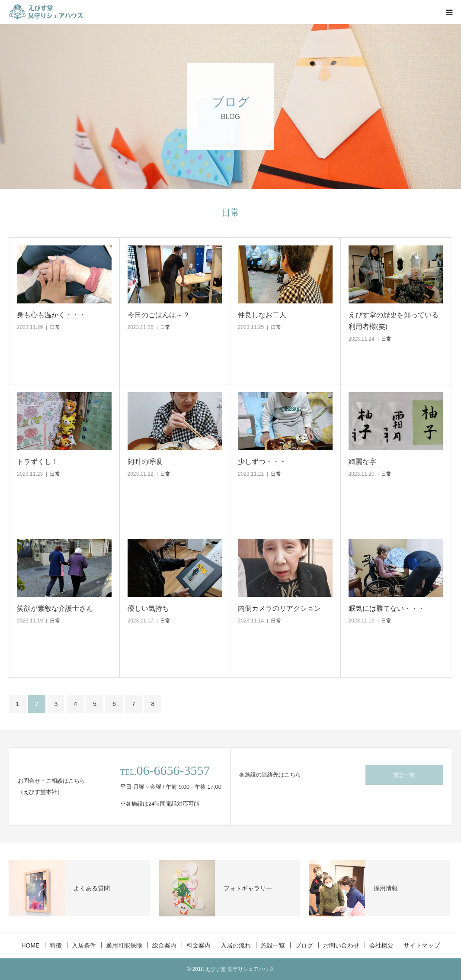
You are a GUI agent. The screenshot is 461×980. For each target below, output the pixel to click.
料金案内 (198, 945)
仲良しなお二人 (262, 315)
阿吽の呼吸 (145, 462)
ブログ (304, 945)
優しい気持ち (148, 608)
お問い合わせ (341, 945)
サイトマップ (422, 945)
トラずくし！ (38, 462)
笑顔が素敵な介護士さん (55, 608)
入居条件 (84, 945)
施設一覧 (404, 775)
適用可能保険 (124, 945)
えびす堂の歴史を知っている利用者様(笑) (394, 321)
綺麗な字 (362, 462)
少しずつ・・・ (262, 462)
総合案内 (164, 945)
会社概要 (381, 945)
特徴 (56, 945)
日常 (55, 327)
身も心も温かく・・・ (51, 315)
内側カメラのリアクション (279, 608)
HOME (31, 945)
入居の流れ (236, 945)
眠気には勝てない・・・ (387, 608)
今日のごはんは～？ (159, 315)
